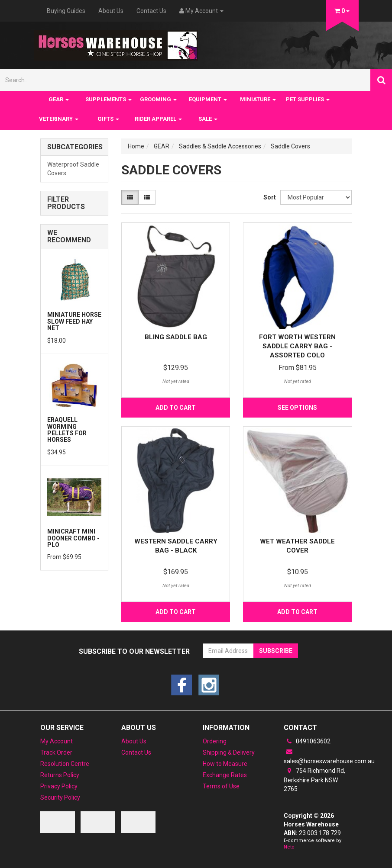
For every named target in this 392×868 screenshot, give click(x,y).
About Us (111, 11)
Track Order (56, 752)
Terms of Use (221, 786)
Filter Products (66, 203)
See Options (297, 408)
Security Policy (60, 797)
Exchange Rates (225, 775)
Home (136, 146)
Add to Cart (176, 408)
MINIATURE (258, 99)
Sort (269, 197)
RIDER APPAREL (158, 119)
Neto (289, 847)
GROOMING (158, 99)
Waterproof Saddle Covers (73, 169)
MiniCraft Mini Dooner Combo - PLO (73, 538)
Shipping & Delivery (229, 752)
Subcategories (75, 147)
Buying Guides (66, 11)
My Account (57, 741)
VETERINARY (59, 119)
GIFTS (108, 119)
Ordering (215, 741)
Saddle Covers (290, 146)
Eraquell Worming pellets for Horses (67, 430)
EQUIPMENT (208, 99)
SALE (208, 119)
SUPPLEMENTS (109, 99)
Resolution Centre (65, 764)
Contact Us (151, 11)
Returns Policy (60, 775)
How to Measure (225, 764)
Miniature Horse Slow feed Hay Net (74, 321)
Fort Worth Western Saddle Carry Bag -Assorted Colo (297, 346)
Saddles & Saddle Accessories (220, 146)
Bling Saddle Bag (176, 337)
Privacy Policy (59, 786)
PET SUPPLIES (308, 99)
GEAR (59, 99)
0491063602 (307, 741)
